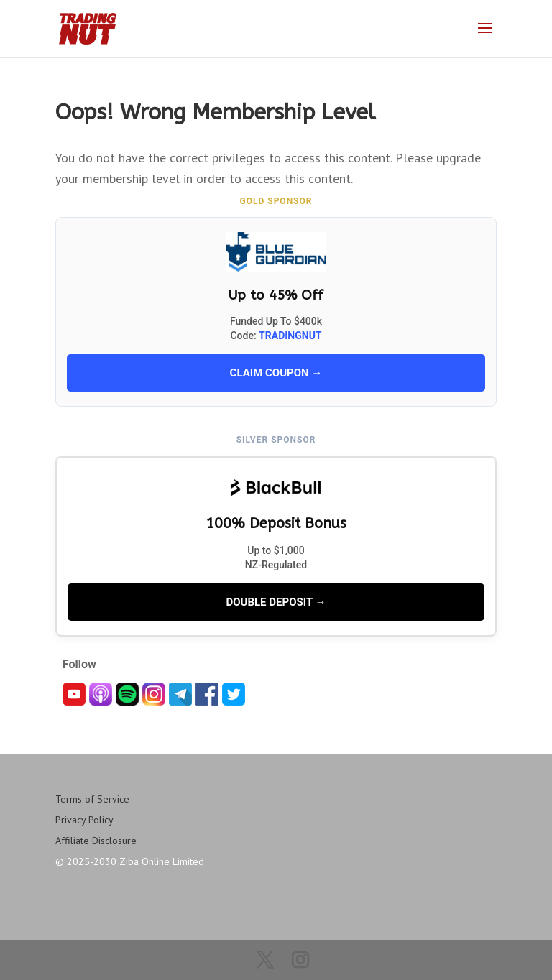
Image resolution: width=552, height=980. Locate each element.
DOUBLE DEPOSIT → (276, 602)
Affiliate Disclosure (96, 841)
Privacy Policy (84, 820)
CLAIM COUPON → (276, 373)
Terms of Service (92, 799)
